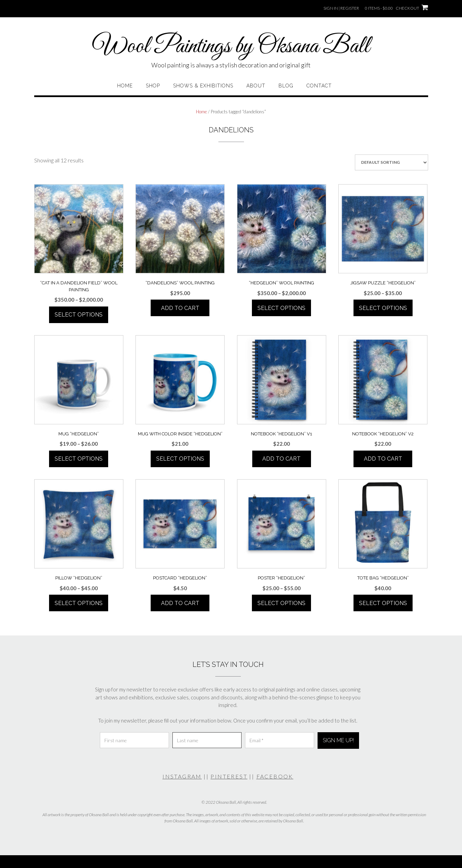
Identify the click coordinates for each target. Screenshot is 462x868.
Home (125, 86)
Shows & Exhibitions (203, 86)
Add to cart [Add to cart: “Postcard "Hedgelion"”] (180, 603)
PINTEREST (229, 776)
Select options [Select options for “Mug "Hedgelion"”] (79, 459)
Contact (319, 86)
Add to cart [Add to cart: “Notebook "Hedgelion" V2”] (383, 459)
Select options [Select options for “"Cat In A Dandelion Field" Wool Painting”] (79, 315)
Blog (286, 86)
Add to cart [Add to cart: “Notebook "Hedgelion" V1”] (281, 459)
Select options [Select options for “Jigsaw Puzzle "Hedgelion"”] (383, 308)
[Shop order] (392, 162)
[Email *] (280, 740)
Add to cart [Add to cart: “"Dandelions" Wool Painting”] (180, 308)
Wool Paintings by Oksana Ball (231, 47)
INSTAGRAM (182, 776)
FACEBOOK (275, 776)
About (256, 86)
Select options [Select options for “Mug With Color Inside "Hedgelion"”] (180, 459)
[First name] (134, 740)
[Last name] (207, 740)
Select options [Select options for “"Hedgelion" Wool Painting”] (281, 308)
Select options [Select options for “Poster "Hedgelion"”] (281, 603)
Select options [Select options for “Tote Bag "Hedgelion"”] (383, 603)
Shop (153, 86)
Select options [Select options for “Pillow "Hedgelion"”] (79, 603)
